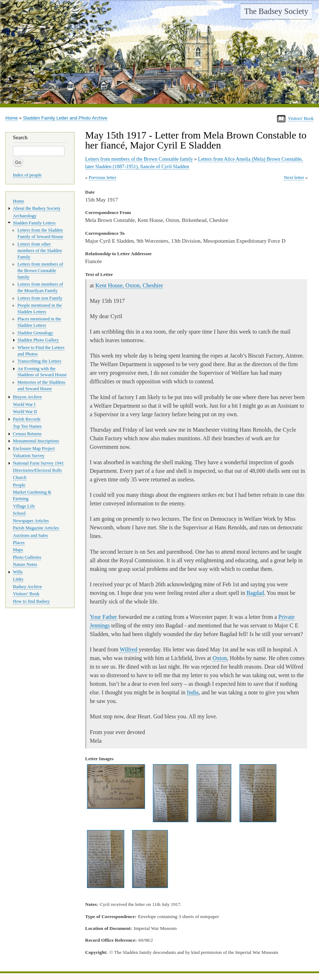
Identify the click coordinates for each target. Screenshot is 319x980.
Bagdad (255, 593)
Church (20, 477)
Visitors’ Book (26, 594)
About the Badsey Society (37, 208)
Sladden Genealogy (35, 333)
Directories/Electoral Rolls (37, 470)
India (193, 692)
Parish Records (27, 419)
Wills (18, 572)
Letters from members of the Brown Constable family (139, 159)
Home (12, 118)
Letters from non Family (40, 298)
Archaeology (25, 216)
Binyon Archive (27, 397)
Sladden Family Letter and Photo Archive (65, 118)
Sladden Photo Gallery (38, 340)
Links (18, 579)
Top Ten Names (27, 426)
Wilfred (128, 649)
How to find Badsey (31, 601)
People (19, 485)
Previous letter (103, 177)
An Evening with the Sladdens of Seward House (42, 372)
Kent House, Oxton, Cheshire (129, 285)
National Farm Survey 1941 (38, 463)
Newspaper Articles (31, 521)
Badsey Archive (27, 587)
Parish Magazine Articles (36, 528)
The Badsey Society (276, 11)
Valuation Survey (29, 456)
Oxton (220, 658)
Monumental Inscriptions (36, 441)
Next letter (294, 177)
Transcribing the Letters (39, 361)
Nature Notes (25, 564)
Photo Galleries (27, 557)
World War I (24, 404)
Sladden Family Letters (34, 223)
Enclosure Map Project (34, 448)
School (19, 513)
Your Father (103, 617)
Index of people (27, 175)
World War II (25, 412)
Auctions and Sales (30, 535)
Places (19, 543)
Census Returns (27, 434)
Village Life (24, 506)
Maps (18, 550)
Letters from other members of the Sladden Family (40, 251)
